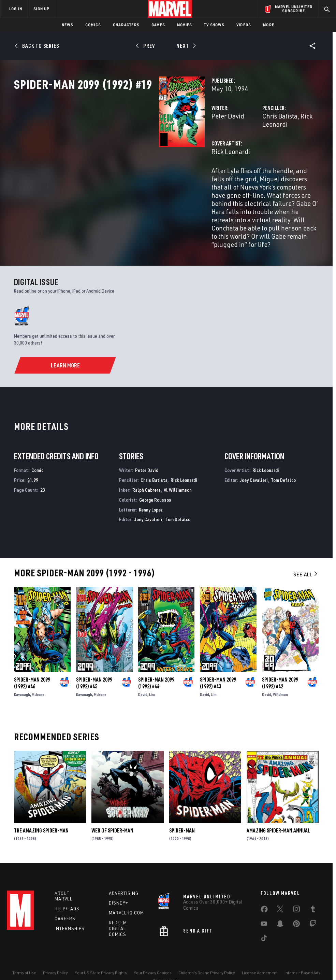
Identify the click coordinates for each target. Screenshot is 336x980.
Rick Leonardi (269, 146)
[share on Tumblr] (313, 893)
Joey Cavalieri (148, 500)
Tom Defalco (178, 500)
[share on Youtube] (264, 908)
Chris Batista (229, 146)
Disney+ (119, 886)
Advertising (124, 876)
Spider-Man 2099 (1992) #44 (156, 664)
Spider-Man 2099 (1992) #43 (218, 664)
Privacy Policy (55, 955)
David (143, 675)
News (67, 25)
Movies (184, 25)
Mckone (38, 675)
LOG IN (16, 9)
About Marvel (63, 879)
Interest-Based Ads (302, 955)
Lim (152, 675)
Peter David (127, 146)
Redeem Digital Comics (118, 911)
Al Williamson (178, 471)
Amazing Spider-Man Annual (278, 811)
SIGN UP (41, 9)
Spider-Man (182, 811)
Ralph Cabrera (147, 471)
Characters (126, 25)
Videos (244, 25)
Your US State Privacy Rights (101, 955)
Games (158, 25)
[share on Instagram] (296, 893)
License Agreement (260, 955)
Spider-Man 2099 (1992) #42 (280, 664)
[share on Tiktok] (264, 922)
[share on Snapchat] (280, 908)
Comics (93, 25)
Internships (70, 911)
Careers (65, 901)
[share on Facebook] (264, 893)
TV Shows (214, 25)
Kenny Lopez (151, 491)
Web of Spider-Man (112, 811)
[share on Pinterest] (296, 908)
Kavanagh (22, 675)
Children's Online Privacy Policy (207, 955)
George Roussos (155, 481)
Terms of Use (24, 955)
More (269, 25)
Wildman (280, 675)
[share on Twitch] (313, 908)
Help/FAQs (67, 892)
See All (306, 555)
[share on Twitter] (280, 893)
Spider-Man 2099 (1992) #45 (94, 664)
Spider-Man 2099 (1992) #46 (32, 664)
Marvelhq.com (126, 896)
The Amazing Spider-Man (41, 811)
